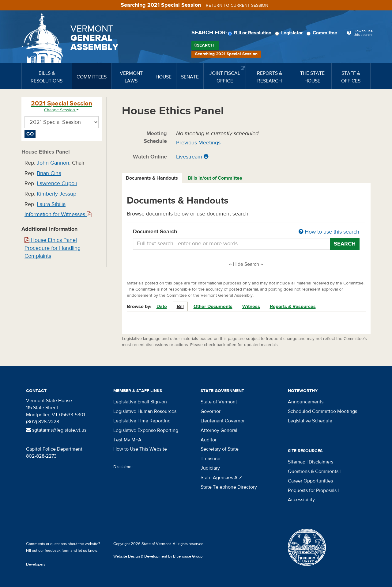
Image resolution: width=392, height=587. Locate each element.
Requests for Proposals (312, 490)
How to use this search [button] (329, 232)
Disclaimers (321, 462)
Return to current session (237, 6)
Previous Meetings (198, 143)
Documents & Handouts (152, 178)
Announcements (306, 402)
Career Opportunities (310, 481)
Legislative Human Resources (145, 411)
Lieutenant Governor (223, 421)
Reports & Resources (293, 307)
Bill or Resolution (251, 33)
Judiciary (210, 468)
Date (162, 307)
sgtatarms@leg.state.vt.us (56, 430)
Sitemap (297, 462)
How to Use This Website (140, 449)
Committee (323, 33)
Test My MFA (127, 440)
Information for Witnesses (58, 214)
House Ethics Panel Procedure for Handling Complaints (53, 248)
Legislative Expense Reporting (146, 430)
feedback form (57, 551)
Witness (251, 307)
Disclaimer (123, 467)
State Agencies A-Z (221, 478)
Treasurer (211, 459)
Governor (211, 411)
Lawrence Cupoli (57, 183)
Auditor (209, 440)
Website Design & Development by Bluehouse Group (158, 556)
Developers (36, 564)
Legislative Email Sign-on (140, 402)
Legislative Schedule (310, 421)
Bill (180, 307)
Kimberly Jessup (57, 194)
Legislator (290, 33)
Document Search (246, 232)
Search (205, 45)
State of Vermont (219, 402)
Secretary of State (220, 449)
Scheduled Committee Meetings (322, 411)
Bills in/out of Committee (215, 178)
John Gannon (53, 163)
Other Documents (213, 307)
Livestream (189, 157)
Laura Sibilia (51, 204)
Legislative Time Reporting (142, 421)
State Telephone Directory (229, 487)
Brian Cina (49, 173)
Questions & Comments (313, 471)
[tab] (152, 178)
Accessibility (301, 500)
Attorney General (219, 430)
